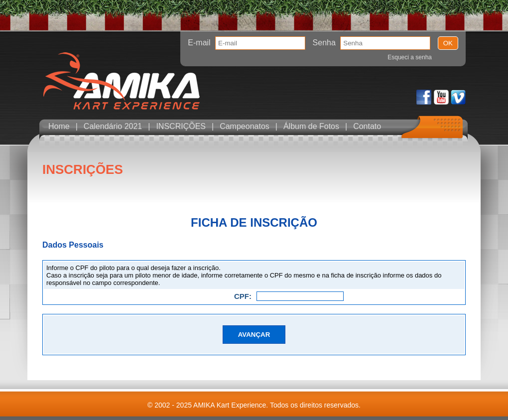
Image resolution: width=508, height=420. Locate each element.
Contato (367, 126)
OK (448, 43)
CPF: (243, 296)
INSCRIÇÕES (181, 126)
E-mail (199, 43)
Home (59, 126)
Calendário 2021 (113, 126)
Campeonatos (245, 126)
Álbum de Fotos (311, 126)
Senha (324, 43)
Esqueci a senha (410, 57)
